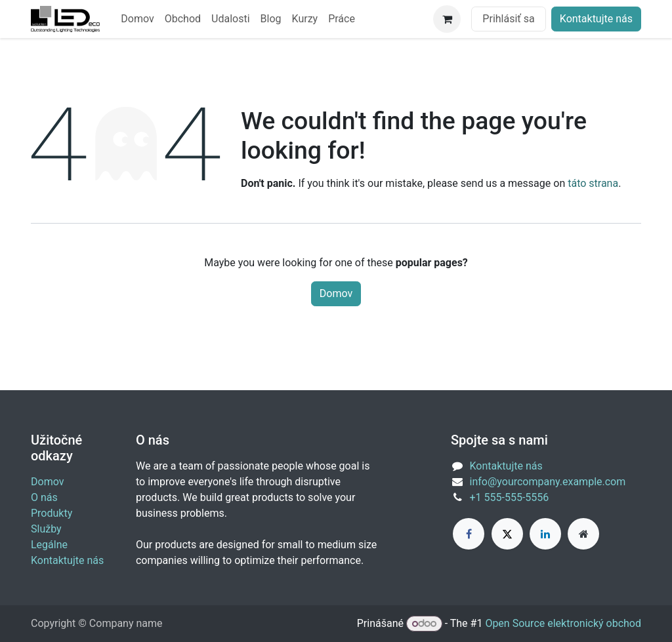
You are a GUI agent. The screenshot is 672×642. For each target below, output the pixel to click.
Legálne (49, 545)
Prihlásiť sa (508, 19)
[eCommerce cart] (447, 19)
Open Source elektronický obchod (563, 623)
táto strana (593, 183)
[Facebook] (469, 534)
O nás (44, 497)
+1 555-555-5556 (510, 497)
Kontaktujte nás (596, 19)
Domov (336, 293)
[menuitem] (137, 19)
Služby (46, 529)
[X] (507, 534)
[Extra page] (583, 534)
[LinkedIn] (545, 534)
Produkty (52, 513)
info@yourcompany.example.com (548, 482)
